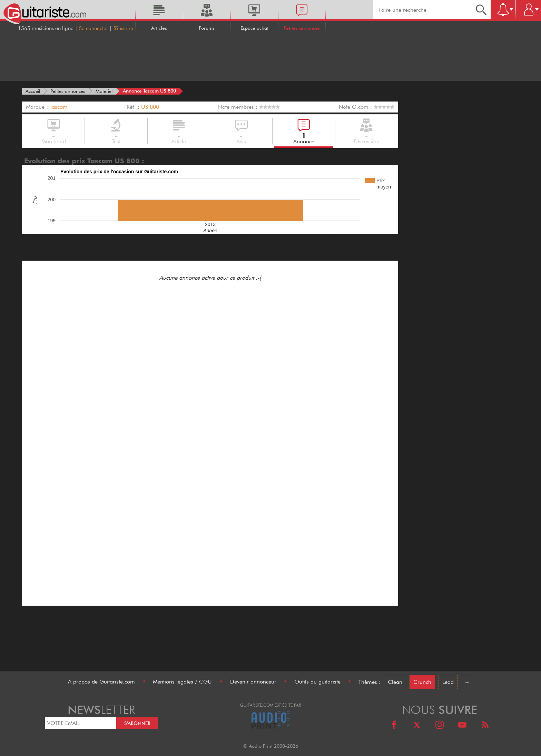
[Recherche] (481, 10)
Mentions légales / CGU (182, 682)
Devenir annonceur (253, 682)
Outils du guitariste (317, 682)
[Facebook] (394, 726)
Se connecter (94, 28)
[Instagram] (440, 726)
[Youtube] (462, 726)
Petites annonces (302, 28)
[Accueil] (33, 91)
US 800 (150, 107)
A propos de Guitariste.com (101, 682)
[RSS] (485, 726)
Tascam (59, 107)
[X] (417, 726)
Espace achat (254, 28)
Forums (207, 28)
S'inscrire (123, 28)
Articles (159, 28)
